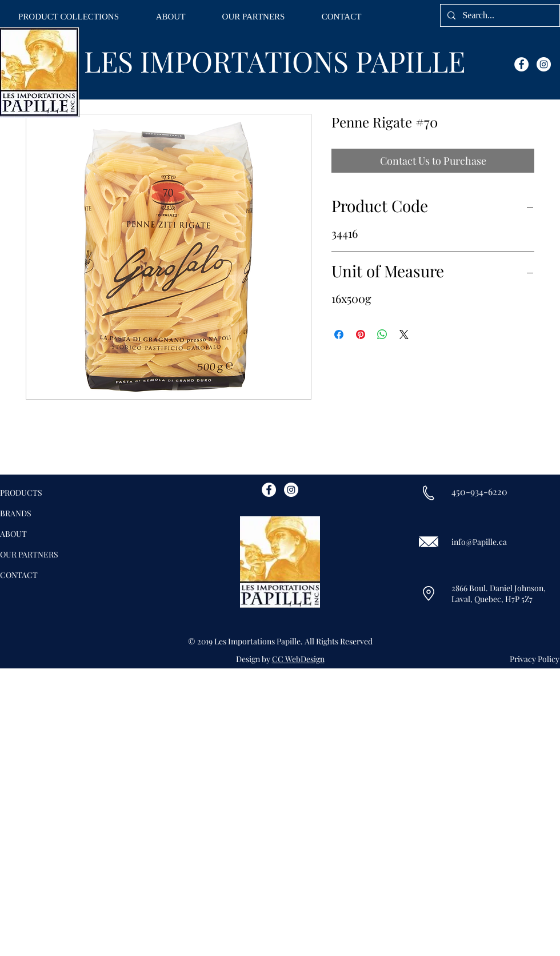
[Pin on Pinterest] (361, 334)
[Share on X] (404, 334)
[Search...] (499, 15)
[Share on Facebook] (339, 334)
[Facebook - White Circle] (521, 64)
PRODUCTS (21, 493)
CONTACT (19, 575)
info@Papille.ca (479, 542)
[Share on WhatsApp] (382, 334)
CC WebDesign (298, 659)
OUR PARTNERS (29, 554)
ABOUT (13, 534)
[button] (69, 17)
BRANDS (16, 513)
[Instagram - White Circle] (544, 64)
